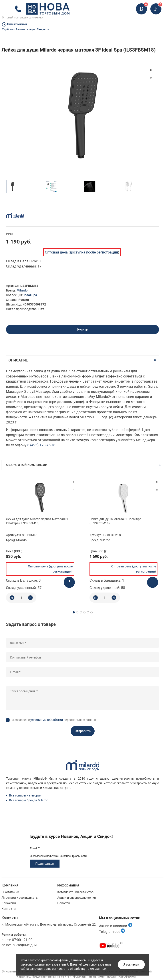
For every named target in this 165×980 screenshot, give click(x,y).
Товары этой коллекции (26, 465)
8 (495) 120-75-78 (41, 445)
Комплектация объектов (75, 892)
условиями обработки (47, 720)
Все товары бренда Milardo (29, 800)
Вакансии (9, 903)
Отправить (83, 731)
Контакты (9, 909)
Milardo (22, 290)
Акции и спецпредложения (77, 898)
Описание (18, 360)
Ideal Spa (30, 295)
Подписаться (45, 864)
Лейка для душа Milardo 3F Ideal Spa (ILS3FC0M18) (115, 521)
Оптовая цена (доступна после (81, 252)
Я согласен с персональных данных (54, 720)
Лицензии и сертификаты (20, 898)
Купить (82, 329)
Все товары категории (25, 795)
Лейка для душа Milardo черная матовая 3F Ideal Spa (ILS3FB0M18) (38, 521)
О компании (10, 892)
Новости (64, 903)
